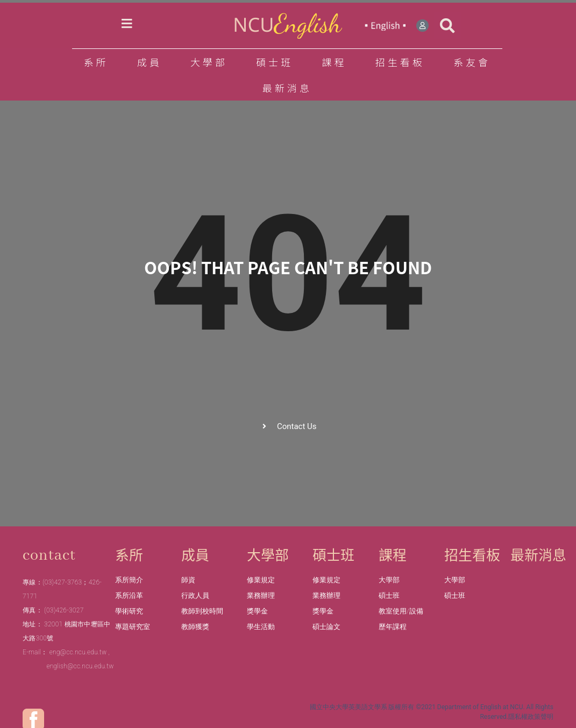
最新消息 (287, 88)
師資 (188, 580)
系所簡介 (129, 580)
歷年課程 (393, 627)
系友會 (472, 62)
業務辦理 (261, 595)
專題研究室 (133, 627)
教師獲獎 (195, 627)
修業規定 (261, 580)
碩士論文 (326, 627)
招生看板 (403, 62)
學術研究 (129, 611)
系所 (98, 62)
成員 (152, 62)
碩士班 (277, 62)
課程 (337, 62)
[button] (447, 26)
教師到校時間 (202, 611)
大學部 (212, 62)
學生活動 (261, 627)
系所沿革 (129, 595)
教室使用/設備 (401, 611)
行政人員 (195, 595)
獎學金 (257, 611)
